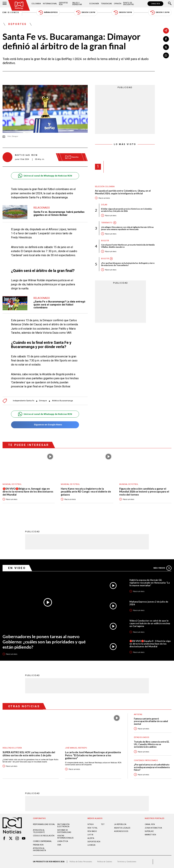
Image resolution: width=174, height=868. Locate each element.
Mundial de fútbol (12, 484)
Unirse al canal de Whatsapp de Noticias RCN (45, 176)
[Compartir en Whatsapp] (166, 55)
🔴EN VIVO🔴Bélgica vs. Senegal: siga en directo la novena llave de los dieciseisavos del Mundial (28, 492)
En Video (17, 568)
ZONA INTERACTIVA (153, 828)
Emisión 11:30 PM (160, 12)
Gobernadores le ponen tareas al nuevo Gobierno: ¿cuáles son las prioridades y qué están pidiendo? (44, 642)
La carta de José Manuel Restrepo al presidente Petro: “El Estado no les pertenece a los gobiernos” (93, 755)
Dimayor (43, 401)
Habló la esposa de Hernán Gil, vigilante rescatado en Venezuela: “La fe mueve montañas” (150, 583)
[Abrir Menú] (5, 4)
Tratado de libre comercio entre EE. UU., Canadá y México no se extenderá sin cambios (152, 744)
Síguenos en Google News (45, 425)
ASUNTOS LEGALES (122, 828)
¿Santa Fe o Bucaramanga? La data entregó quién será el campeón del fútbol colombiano (59, 305)
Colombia (36, 4)
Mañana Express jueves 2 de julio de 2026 (149, 603)
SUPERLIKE (149, 831)
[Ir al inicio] (19, 5)
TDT (103, 824)
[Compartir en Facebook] (166, 39)
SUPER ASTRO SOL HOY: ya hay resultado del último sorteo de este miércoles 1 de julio (29, 754)
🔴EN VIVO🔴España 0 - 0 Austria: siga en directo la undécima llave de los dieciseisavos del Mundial (150, 644)
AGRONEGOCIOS (121, 831)
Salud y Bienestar (77, 4)
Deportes (18, 24)
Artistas (138, 714)
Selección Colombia (105, 187)
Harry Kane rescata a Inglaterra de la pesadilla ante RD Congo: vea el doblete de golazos (86, 492)
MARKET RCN (150, 835)
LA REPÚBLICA (120, 824)
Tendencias (106, 4)
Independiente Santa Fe (24, 401)
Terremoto (107, 223)
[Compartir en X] (166, 47)
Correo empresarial (42, 841)
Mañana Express (48, 12)
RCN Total (93, 828)
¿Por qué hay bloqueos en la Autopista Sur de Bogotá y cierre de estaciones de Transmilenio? (128, 264)
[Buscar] (170, 4)
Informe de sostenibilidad (64, 831)
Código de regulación (44, 836)
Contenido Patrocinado (146, 760)
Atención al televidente (39, 831)
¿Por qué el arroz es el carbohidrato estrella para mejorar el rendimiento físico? (152, 767)
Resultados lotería (12, 748)
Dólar (104, 205)
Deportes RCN (63, 4)
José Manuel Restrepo (76, 748)
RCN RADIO (92, 831)
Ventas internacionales (65, 837)
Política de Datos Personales (81, 862)
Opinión (118, 4)
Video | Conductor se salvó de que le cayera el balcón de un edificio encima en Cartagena (150, 623)
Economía (94, 4)
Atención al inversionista (39, 849)
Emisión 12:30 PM (86, 12)
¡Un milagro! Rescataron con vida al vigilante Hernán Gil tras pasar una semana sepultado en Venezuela (127, 228)
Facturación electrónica (63, 825)
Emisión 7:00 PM (123, 12)
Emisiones (11, 12)
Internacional (50, 4)
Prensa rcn (38, 845)
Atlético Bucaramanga (62, 401)
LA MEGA (91, 845)
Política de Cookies (105, 862)
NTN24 (90, 824)
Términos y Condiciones (127, 862)
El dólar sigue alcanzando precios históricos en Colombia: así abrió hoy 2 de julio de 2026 (127, 210)
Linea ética (63, 841)
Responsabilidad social (44, 824)
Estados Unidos (141, 737)
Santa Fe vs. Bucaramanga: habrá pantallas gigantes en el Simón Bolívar (59, 213)
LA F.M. (91, 835)
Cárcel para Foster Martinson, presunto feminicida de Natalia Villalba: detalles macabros (128, 246)
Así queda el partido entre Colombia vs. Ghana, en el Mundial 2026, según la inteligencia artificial (123, 192)
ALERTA (91, 838)
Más (162, 568)
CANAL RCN (155, 4)
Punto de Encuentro (129, 4)
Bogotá (105, 241)
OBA (59, 845)
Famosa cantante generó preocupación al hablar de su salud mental (151, 721)
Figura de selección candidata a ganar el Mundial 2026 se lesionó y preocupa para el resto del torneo (144, 492)
